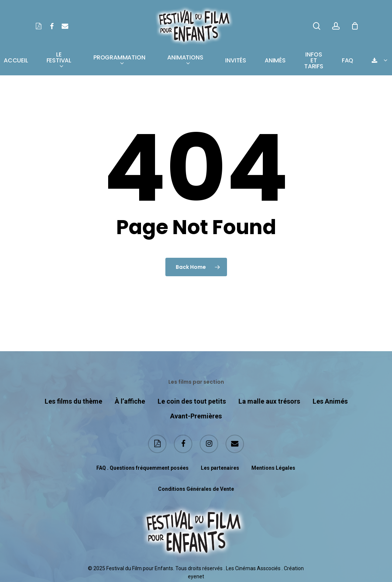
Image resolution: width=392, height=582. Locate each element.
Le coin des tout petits (192, 400)
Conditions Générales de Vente (196, 488)
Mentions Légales (273, 467)
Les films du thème (73, 400)
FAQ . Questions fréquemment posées (142, 467)
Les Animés (330, 400)
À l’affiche (130, 400)
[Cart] (355, 26)
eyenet (196, 576)
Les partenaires (220, 467)
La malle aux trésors (269, 400)
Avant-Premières (196, 415)
